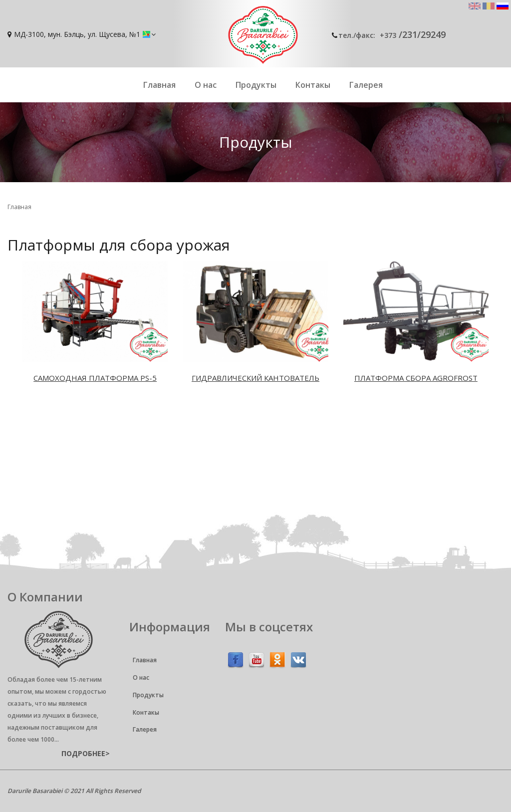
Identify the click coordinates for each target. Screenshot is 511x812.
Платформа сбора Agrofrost (416, 378)
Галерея (366, 85)
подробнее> (86, 753)
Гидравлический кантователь (255, 378)
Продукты (256, 85)
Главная (159, 85)
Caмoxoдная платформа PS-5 (95, 378)
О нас (206, 85)
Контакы (313, 85)
